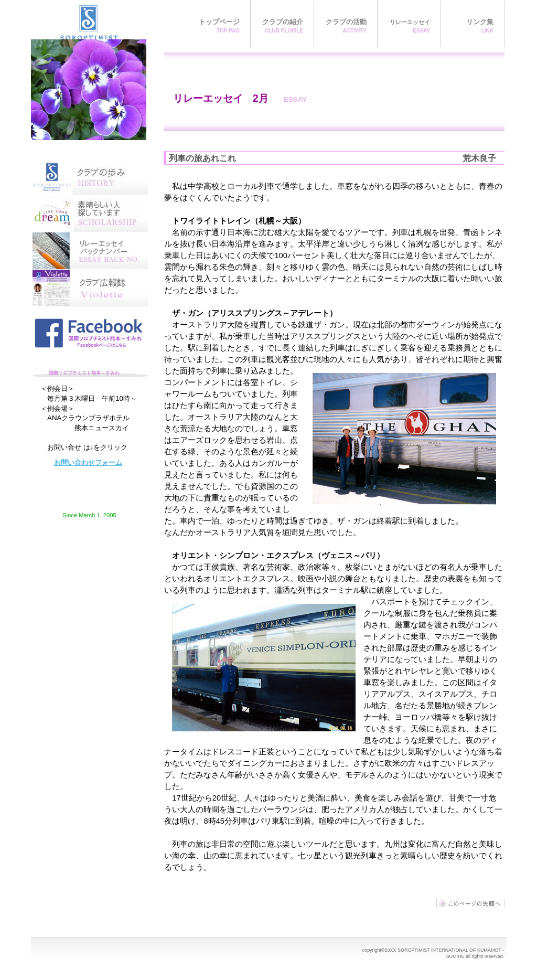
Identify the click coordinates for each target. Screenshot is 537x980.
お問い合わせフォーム (88, 462)
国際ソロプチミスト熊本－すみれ (89, 70)
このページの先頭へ (470, 903)
